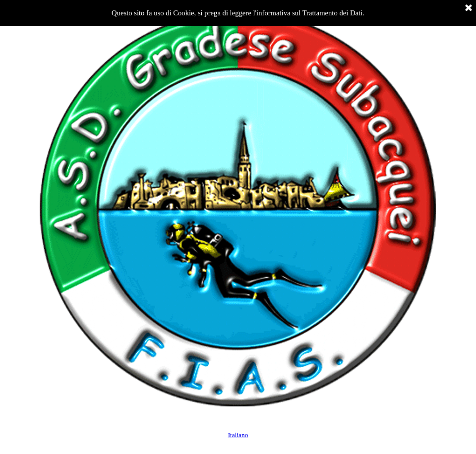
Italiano (238, 435)
